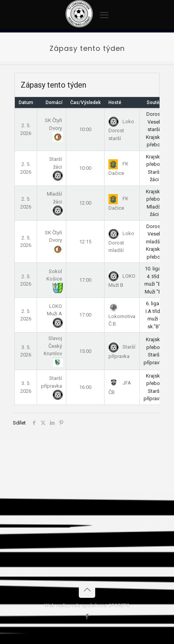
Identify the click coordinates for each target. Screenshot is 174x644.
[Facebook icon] (87, 617)
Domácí (54, 103)
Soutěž (154, 103)
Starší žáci (56, 167)
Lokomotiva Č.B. (122, 315)
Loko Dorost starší (121, 130)
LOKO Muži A (54, 314)
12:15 (85, 242)
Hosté (115, 103)
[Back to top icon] (87, 590)
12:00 (85, 203)
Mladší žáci (54, 202)
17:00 (85, 280)
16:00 (85, 387)
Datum (26, 103)
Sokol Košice (54, 279)
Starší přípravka (51, 386)
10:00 (85, 129)
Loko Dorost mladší (121, 242)
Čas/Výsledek (85, 103)
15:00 (85, 351)
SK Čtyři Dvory (53, 128)
